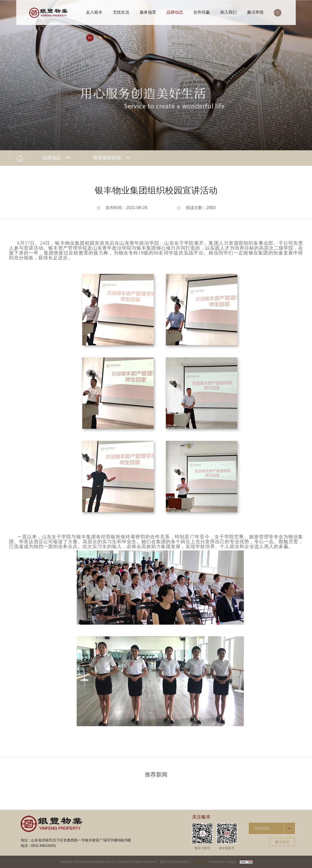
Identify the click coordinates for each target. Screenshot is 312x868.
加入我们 (228, 12)
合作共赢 (202, 12)
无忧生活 (121, 12)
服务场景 (148, 12)
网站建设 (201, 862)
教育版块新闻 (111, 158)
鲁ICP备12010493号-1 (176, 862)
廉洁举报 (255, 12)
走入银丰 (94, 12)
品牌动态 (175, 12)
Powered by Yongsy (222, 862)
